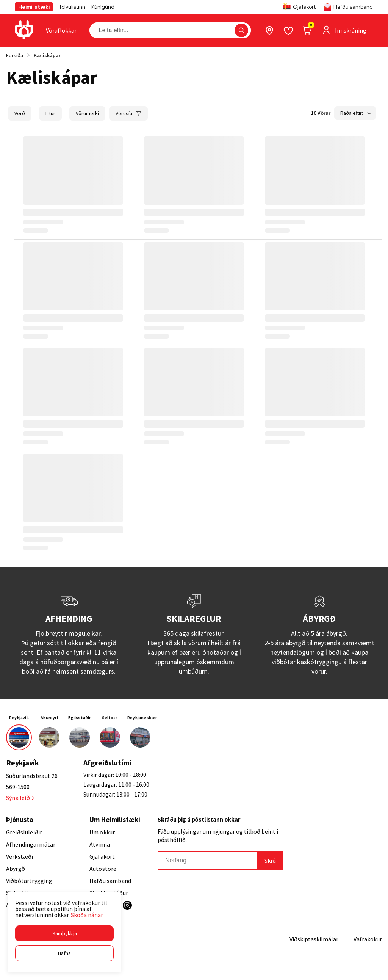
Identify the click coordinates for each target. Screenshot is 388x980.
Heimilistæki (34, 7)
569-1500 (18, 787)
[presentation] (61, 30)
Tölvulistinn (72, 7)
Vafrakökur (368, 939)
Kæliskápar (47, 55)
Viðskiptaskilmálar (314, 939)
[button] (64, 933)
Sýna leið (20, 798)
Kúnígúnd (103, 7)
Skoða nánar (87, 915)
